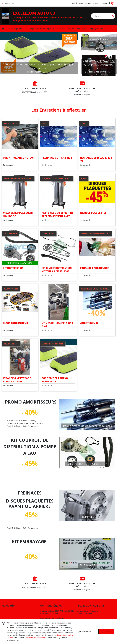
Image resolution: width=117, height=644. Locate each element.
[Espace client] (113, 3)
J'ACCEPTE (106, 631)
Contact (105, 3)
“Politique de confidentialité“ (37, 638)
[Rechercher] (113, 16)
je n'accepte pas (85, 631)
